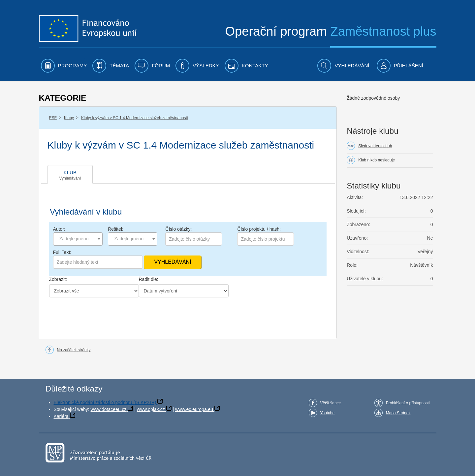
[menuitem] (64, 66)
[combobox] (78, 239)
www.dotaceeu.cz (109, 409)
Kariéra (61, 416)
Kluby (69, 118)
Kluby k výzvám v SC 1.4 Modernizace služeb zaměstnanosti (134, 118)
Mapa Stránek (398, 413)
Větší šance (331, 403)
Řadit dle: (149, 279)
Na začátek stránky (74, 350)
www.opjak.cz (151, 409)
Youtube (328, 413)
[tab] (70, 174)
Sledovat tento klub (375, 146)
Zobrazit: (58, 279)
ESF (53, 118)
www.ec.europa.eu (194, 409)
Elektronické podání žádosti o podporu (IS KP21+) (105, 402)
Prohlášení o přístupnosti (408, 403)
